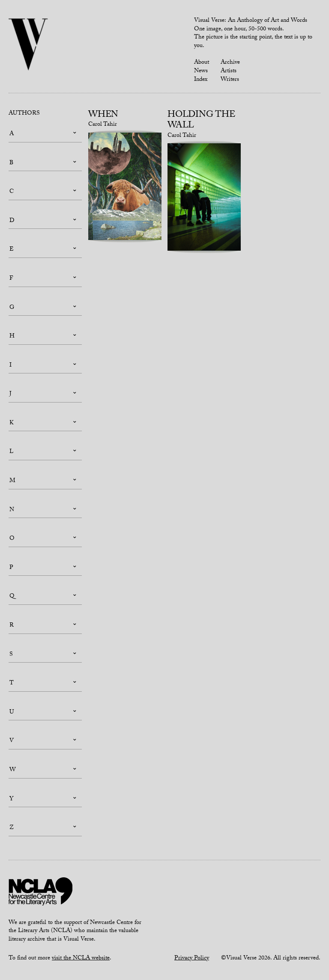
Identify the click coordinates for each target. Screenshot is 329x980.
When (103, 115)
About (202, 63)
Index (201, 80)
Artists (229, 71)
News (201, 71)
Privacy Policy (192, 959)
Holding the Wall (201, 121)
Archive (230, 63)
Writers (230, 80)
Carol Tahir (103, 125)
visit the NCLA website (81, 959)
